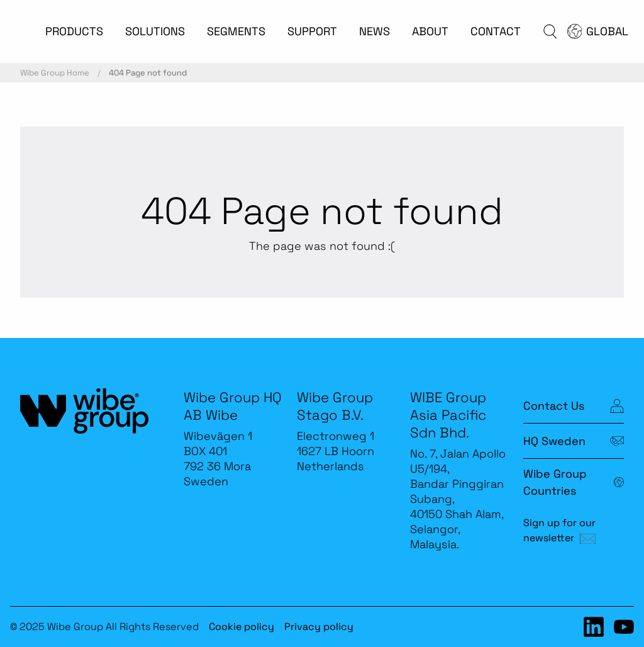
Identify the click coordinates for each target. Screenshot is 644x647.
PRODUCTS (74, 31)
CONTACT (496, 31)
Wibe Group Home (55, 73)
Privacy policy (319, 627)
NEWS (375, 31)
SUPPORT (312, 31)
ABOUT (430, 31)
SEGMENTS (236, 31)
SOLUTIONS (155, 31)
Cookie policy (241, 627)
